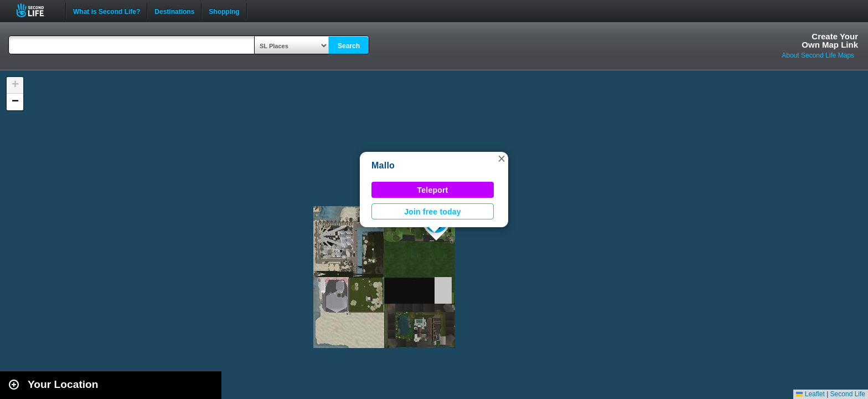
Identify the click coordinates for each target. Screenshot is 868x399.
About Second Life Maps (818, 55)
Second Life (36, 10)
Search (349, 46)
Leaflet (810, 394)
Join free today (433, 212)
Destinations (174, 11)
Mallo (383, 165)
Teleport (433, 190)
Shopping (224, 11)
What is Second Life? (107, 11)
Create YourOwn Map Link (830, 40)
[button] (502, 158)
